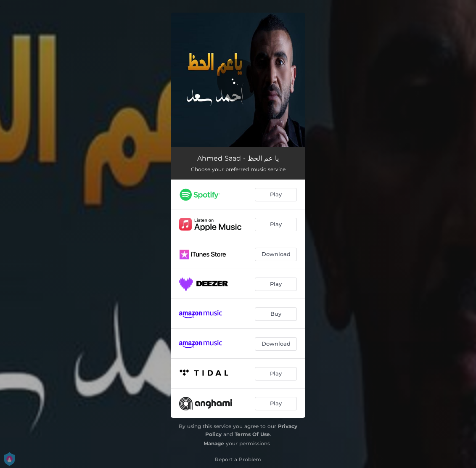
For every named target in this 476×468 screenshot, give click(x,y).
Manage (214, 443)
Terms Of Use (252, 434)
